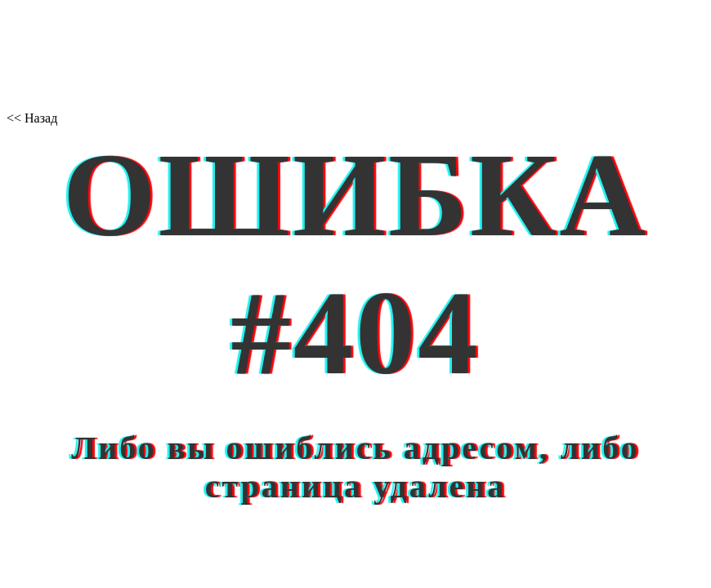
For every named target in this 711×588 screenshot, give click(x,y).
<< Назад (32, 118)
